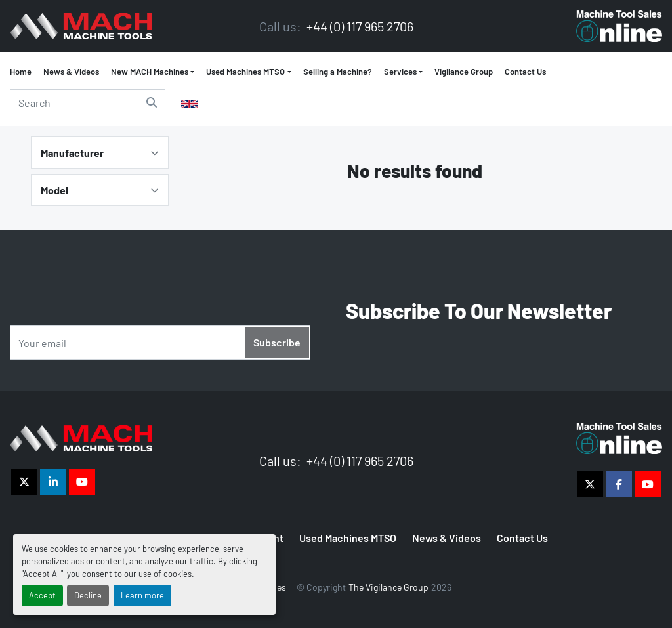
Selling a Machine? (338, 72)
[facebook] (619, 484)
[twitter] (24, 482)
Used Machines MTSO (245, 72)
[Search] (88, 102)
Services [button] (400, 72)
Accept (42, 595)
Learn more (142, 595)
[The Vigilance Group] (81, 437)
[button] (248, 72)
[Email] (160, 343)
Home (21, 72)
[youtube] (82, 482)
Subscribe (277, 342)
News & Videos (71, 72)
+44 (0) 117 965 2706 (359, 26)
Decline (88, 595)
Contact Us (525, 72)
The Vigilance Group (388, 587)
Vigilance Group (464, 72)
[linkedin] (53, 482)
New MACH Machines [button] (150, 72)
